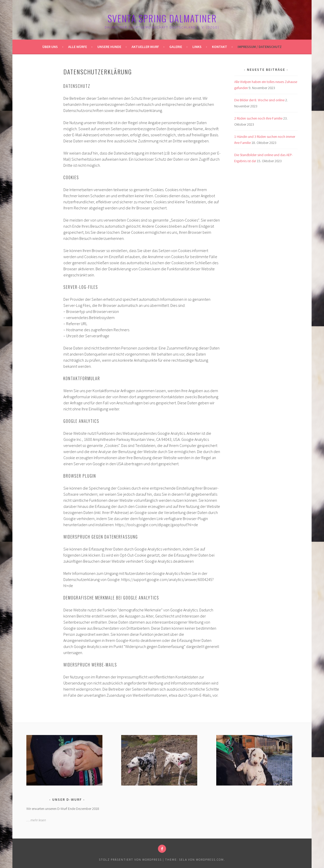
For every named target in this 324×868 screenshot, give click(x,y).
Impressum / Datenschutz (260, 47)
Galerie (176, 47)
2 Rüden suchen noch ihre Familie (258, 118)
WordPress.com (210, 859)
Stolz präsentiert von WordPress (130, 859)
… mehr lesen (36, 820)
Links (197, 47)
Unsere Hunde (109, 47)
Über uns (50, 47)
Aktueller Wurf (145, 47)
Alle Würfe (78, 47)
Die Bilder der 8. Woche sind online (259, 100)
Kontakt (220, 47)
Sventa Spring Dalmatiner (162, 18)
